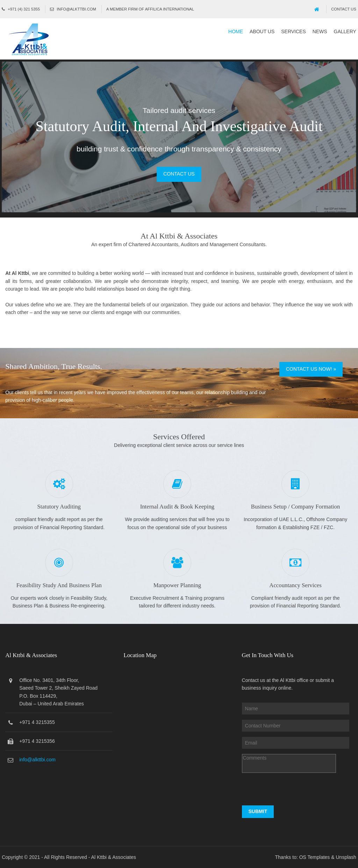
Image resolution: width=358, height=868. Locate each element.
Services (293, 31)
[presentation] (295, 792)
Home (236, 31)
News (320, 31)
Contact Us (344, 9)
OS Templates (315, 857)
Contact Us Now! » (311, 369)
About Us (262, 31)
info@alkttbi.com (76, 9)
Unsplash (346, 857)
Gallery (345, 31)
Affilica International (170, 9)
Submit (258, 811)
